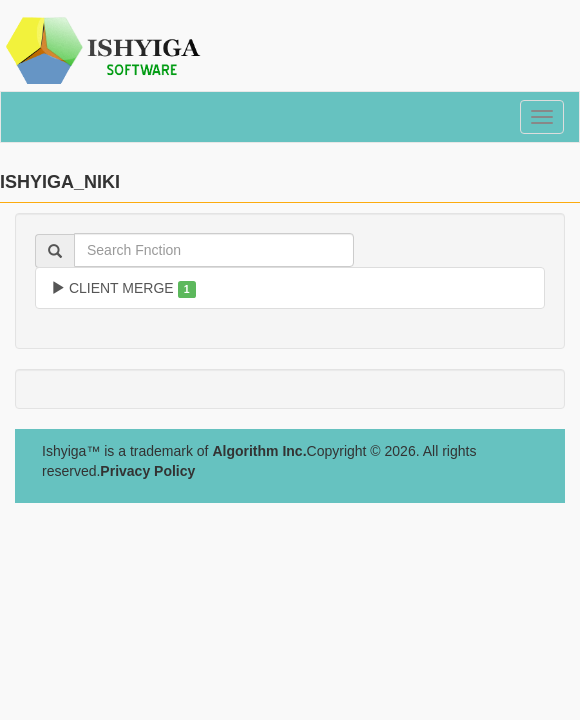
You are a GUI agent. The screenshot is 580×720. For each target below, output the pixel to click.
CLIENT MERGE (123, 289)
